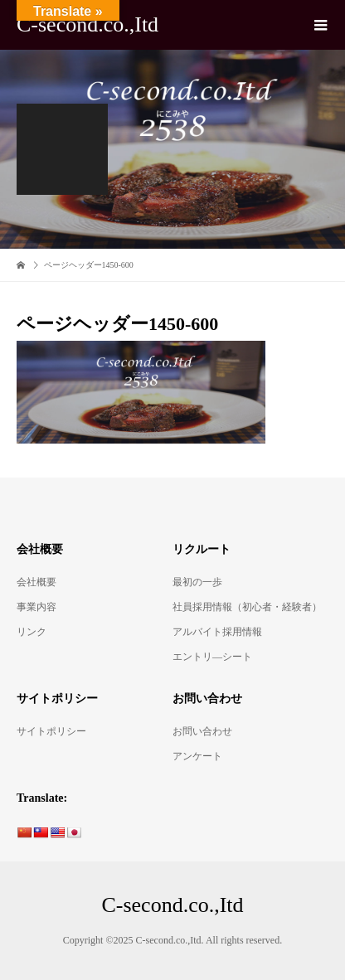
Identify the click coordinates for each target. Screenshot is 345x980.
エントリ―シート (212, 657)
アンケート (197, 756)
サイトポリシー (51, 731)
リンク (32, 632)
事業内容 (36, 607)
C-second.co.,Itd (87, 24)
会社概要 (36, 582)
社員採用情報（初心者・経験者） (247, 607)
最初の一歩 (197, 582)
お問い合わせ (202, 731)
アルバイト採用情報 (217, 632)
